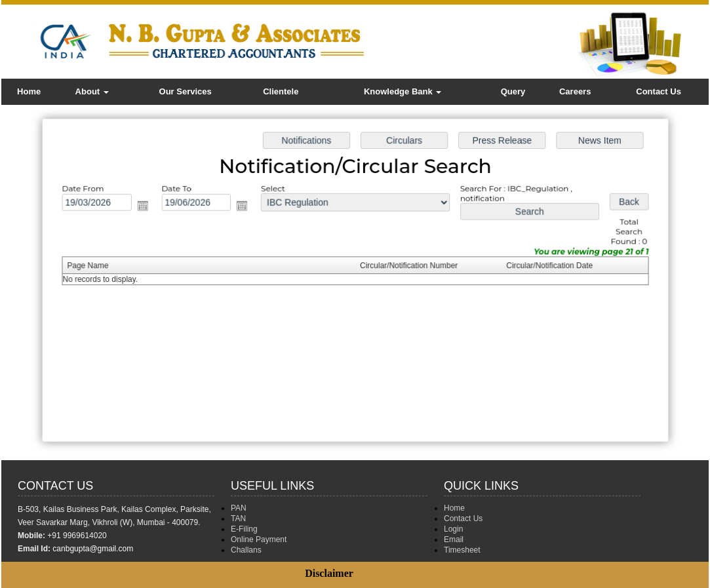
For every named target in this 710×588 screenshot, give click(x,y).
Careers (575, 91)
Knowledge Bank (403, 91)
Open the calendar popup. (148, 207)
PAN (239, 508)
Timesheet (462, 550)
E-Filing (244, 529)
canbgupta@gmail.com (93, 549)
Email (454, 539)
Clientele (281, 91)
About (92, 91)
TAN (238, 519)
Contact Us (659, 91)
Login (453, 529)
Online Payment (259, 539)
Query (513, 91)
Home (29, 91)
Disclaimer (329, 573)
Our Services (186, 91)
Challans (246, 550)
